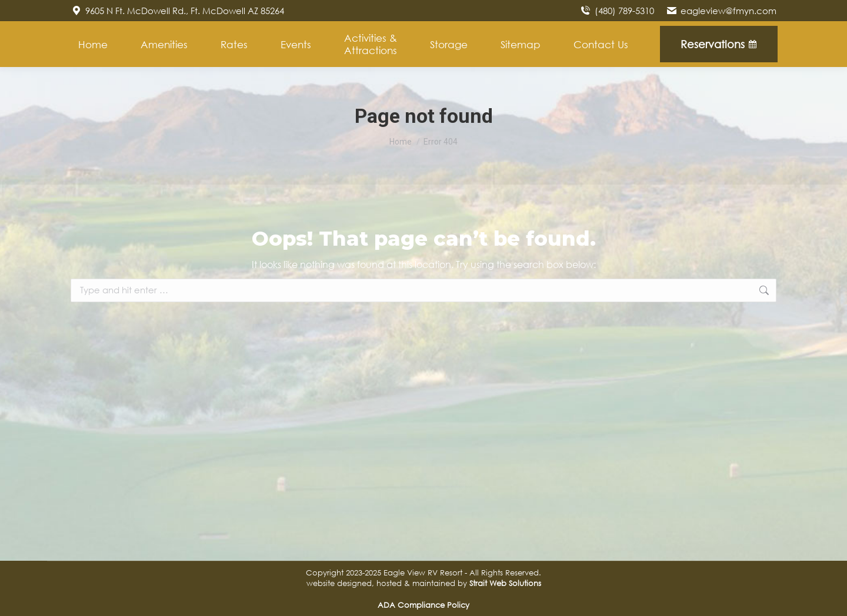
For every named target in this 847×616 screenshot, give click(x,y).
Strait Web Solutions (505, 583)
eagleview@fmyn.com (721, 11)
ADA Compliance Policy (423, 605)
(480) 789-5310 (616, 11)
